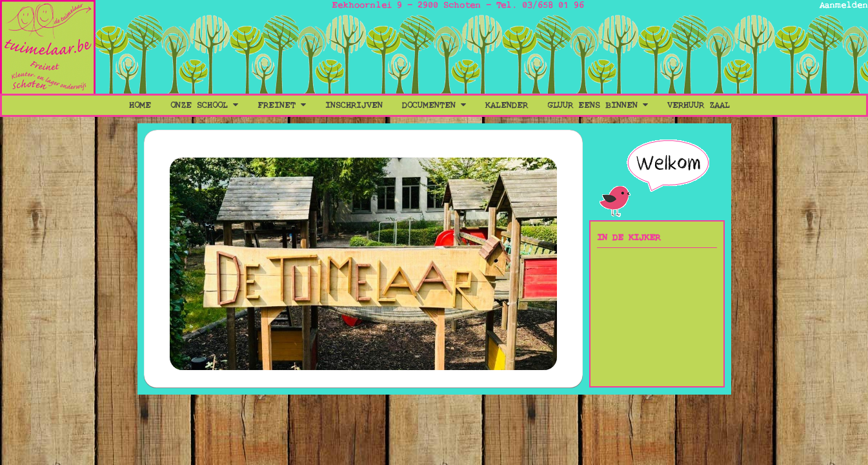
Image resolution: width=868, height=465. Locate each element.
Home (140, 105)
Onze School (204, 105)
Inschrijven (354, 105)
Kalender (507, 105)
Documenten (434, 105)
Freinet (282, 105)
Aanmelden (844, 5)
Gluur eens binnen (598, 105)
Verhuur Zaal (699, 105)
